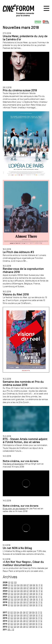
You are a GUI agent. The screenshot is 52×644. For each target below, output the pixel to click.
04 (18, 585)
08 (31, 585)
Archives (10, 577)
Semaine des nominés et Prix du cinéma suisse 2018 (23, 383)
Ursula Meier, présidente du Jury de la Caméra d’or (25, 38)
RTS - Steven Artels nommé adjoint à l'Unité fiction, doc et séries (25, 441)
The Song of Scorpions (13, 464)
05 (21, 585)
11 (39, 585)
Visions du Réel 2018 (16, 294)
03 (15, 582)
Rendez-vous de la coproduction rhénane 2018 (23, 270)
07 (28, 585)
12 (42, 585)
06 (25, 585)
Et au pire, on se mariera (14, 508)
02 (12, 582)
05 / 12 (11, 630)
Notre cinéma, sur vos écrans (21, 461)
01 (9, 582)
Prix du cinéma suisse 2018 (20, 90)
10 (37, 585)
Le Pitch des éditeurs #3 (18, 252)
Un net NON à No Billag (17, 548)
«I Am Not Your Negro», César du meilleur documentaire (23, 563)
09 (34, 585)
